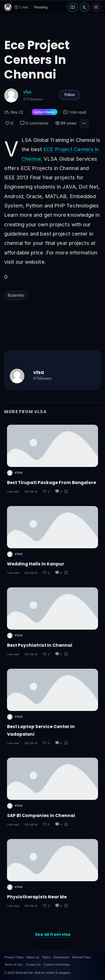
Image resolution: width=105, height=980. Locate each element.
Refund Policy (82, 957)
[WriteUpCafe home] (8, 7)
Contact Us (33, 965)
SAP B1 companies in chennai (41, 815)
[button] (84, 124)
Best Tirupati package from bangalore (52, 483)
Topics (46, 957)
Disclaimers (61, 957)
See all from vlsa (53, 934)
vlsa (27, 92)
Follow (70, 95)
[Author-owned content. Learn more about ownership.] (43, 112)
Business (16, 295)
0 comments (34, 123)
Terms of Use (14, 965)
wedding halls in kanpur (36, 564)
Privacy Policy (14, 957)
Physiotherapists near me (37, 897)
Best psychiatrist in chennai (40, 645)
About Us (33, 957)
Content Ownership (57, 965)
